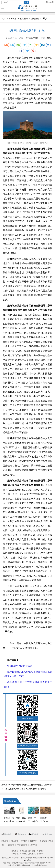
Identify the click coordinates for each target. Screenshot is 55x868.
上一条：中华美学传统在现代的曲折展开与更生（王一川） (27, 785)
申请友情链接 (22, 845)
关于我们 (24, 841)
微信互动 (35, 834)
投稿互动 (8, 834)
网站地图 (50, 2)
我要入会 (48, 834)
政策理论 (24, 19)
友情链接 (11, 845)
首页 (3, 19)
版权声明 (34, 841)
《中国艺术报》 (32, 38)
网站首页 (5, 841)
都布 (49, 38)
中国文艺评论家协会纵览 (20, 666)
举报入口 (34, 845)
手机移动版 (22, 834)
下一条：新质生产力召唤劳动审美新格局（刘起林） (24, 789)
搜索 (27, 2)
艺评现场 (13, 19)
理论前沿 (35, 19)
